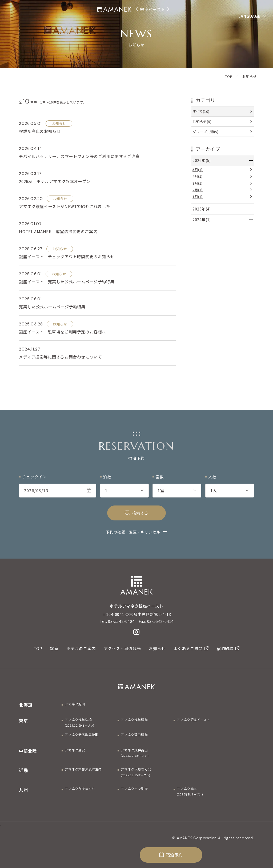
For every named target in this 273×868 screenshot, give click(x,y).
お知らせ (157, 648)
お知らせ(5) (202, 122)
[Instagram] (136, 632)
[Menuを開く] (9, 8)
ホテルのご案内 (81, 648)
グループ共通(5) (205, 132)
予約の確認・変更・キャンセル (133, 532)
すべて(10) (201, 111)
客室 (54, 648)
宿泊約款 (228, 648)
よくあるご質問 (191, 648)
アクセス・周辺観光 (122, 648)
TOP (38, 648)
